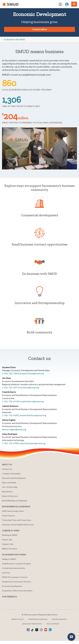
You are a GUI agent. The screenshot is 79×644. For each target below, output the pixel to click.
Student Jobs (8, 544)
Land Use (6, 573)
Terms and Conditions (38, 619)
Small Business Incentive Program (16, 564)
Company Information (11, 474)
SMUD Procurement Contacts (15, 577)
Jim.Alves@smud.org (29, 387)
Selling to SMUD (9, 559)
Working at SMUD (10, 535)
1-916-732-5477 (10, 387)
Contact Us (7, 469)
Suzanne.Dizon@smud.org (32, 373)
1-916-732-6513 (10, 401)
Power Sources (9, 516)
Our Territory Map (10, 487)
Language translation (32, 624)
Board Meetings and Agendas (15, 501)
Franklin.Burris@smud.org (32, 401)
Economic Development (12, 586)
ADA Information (59, 619)
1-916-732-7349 (10, 373)
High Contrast (53, 624)
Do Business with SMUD (15, 39)
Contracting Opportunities (14, 568)
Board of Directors (10, 496)
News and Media (9, 483)
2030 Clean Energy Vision (13, 511)
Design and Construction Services (17, 582)
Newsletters (7, 492)
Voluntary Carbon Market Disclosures (18, 525)
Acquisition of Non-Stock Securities (17, 591)
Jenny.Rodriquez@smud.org (32, 443)
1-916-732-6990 (10, 443)
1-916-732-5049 (10, 415)
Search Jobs (7, 540)
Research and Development (14, 478)
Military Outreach (10, 549)
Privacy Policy (18, 619)
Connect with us (40, 29)
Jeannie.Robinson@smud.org (33, 415)
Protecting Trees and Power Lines (17, 520)
